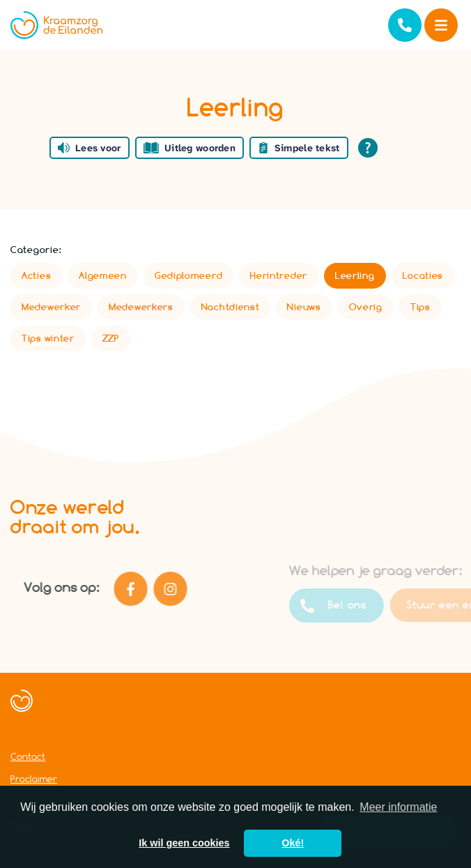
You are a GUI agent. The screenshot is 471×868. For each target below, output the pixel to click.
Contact (28, 756)
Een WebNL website (59, 720)
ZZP (111, 338)
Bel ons (351, 606)
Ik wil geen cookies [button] (184, 843)
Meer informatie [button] (398, 807)
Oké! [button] (293, 843)
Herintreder (279, 275)
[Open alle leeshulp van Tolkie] (368, 148)
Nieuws (304, 307)
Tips (420, 307)
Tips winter (48, 338)
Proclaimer (34, 779)
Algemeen (103, 275)
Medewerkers (141, 307)
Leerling (355, 275)
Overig (366, 307)
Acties (36, 275)
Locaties (423, 275)
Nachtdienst (231, 307)
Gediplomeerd (188, 275)
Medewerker (51, 307)
